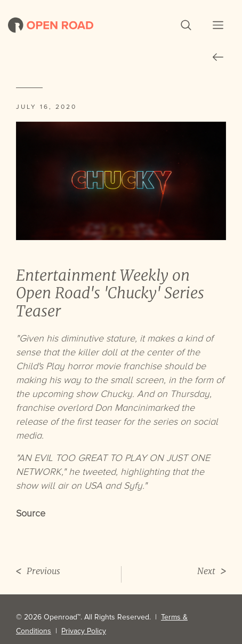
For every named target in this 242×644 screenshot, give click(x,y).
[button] (186, 25)
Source (31, 513)
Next (212, 571)
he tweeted (92, 472)
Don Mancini (121, 408)
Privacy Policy (84, 631)
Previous (38, 571)
